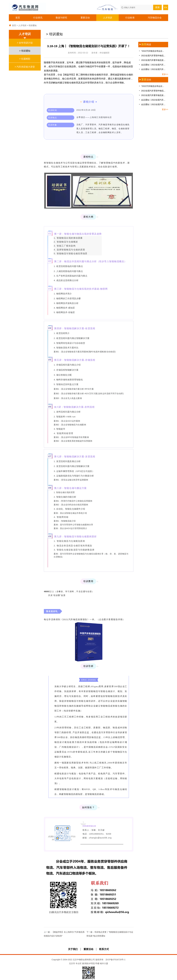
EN (166, 7)
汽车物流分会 (155, 18)
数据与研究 (61, 18)
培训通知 (33, 25)
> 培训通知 (25, 51)
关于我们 (73, 949)
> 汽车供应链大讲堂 (25, 67)
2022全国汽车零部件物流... (152, 55)
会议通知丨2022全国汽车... (152, 65)
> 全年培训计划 (25, 43)
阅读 (145, 44)
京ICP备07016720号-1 (115, 960)
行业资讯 (38, 18)
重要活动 (85, 18)
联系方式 (104, 949)
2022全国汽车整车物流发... (152, 60)
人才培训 (108, 18)
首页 (18, 18)
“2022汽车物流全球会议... (151, 51)
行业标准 (130, 18)
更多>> (165, 74)
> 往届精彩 (25, 59)
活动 (145, 80)
